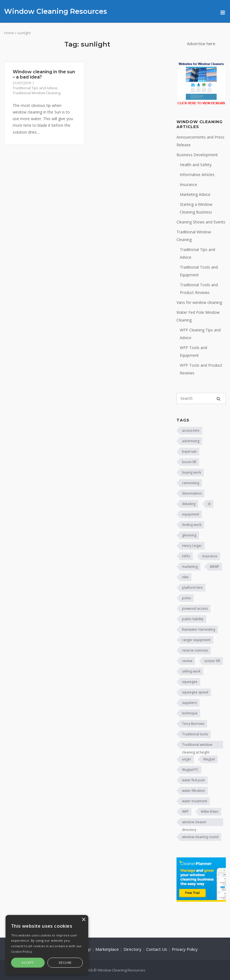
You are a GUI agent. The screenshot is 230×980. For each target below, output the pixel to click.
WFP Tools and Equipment (193, 351)
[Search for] (201, 398)
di (209, 504)
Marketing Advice (195, 194)
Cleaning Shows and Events (201, 222)
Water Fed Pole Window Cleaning (198, 316)
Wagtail (209, 759)
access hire (191, 430)
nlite (185, 577)
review (187, 661)
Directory (133, 949)
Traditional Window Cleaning (37, 93)
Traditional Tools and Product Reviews (199, 289)
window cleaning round (200, 837)
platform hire (192, 588)
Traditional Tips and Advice (35, 88)
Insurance (188, 184)
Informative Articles (197, 175)
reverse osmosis (195, 650)
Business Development (197, 155)
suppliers (189, 703)
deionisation (192, 493)
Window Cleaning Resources (56, 11)
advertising (191, 441)
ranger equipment (196, 640)
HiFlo (186, 556)
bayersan (189, 451)
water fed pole (193, 780)
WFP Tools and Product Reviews (201, 369)
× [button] (83, 920)
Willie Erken (210, 812)
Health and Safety (196, 165)
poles (186, 598)
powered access (195, 608)
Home (9, 33)
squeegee (190, 682)
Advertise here (201, 44)
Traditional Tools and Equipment (199, 271)
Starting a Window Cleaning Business (196, 208)
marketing (190, 567)
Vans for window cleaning (199, 302)
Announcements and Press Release (200, 141)
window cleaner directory (194, 823)
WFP (185, 812)
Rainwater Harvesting (199, 629)
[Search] (218, 399)
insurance (210, 556)
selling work (191, 671)
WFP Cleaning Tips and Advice (200, 334)
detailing (189, 504)
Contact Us (157, 949)
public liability (193, 619)
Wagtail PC (190, 770)
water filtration (193, 791)
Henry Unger (192, 546)
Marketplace (107, 949)
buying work (192, 472)
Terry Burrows (193, 724)
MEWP (215, 567)
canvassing (191, 483)
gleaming (189, 535)
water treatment (195, 801)
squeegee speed (195, 692)
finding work (192, 525)
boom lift (189, 462)
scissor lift (212, 661)
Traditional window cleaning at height (197, 745)
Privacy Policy (185, 949)
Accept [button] (28, 963)
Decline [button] (65, 963)
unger (187, 759)
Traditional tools (195, 734)
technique (190, 713)
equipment (191, 514)
